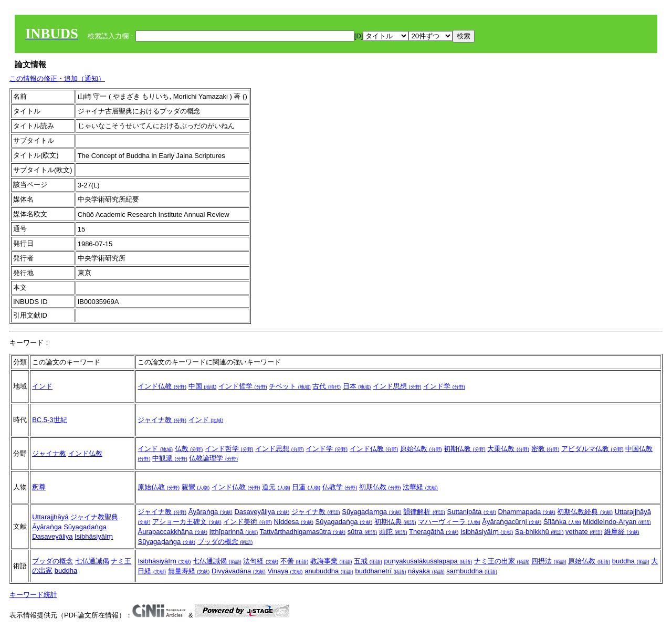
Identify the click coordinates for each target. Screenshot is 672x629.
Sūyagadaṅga (344, 522)
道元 (276, 487)
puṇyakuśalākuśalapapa (428, 561)
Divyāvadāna (239, 571)
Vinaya (285, 571)
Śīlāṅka (562, 522)
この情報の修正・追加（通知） (57, 78)
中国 (203, 386)
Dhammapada (527, 512)
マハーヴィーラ (449, 522)
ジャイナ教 (162, 420)
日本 (357, 386)
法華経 (420, 487)
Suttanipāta (472, 512)
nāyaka (426, 571)
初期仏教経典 (585, 512)
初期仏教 (465, 449)
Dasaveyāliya (52, 536)
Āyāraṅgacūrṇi (512, 522)
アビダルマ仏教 (592, 449)
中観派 (170, 458)
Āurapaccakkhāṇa (172, 532)
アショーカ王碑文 (187, 522)
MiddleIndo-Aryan (617, 522)
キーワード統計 (33, 595)
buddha (66, 570)
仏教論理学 (213, 458)
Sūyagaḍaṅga (85, 527)
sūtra (363, 532)
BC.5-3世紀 (49, 420)
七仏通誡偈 (92, 561)
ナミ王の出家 (502, 561)
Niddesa (294, 522)
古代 (327, 386)
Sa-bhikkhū (539, 532)
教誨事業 (331, 561)
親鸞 (196, 487)
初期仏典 (395, 522)
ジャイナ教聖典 (94, 517)
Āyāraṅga (47, 527)
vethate (584, 532)
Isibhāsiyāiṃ (487, 532)
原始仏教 (421, 449)
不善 (295, 561)
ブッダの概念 (225, 542)
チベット (290, 386)
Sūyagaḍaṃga (371, 512)
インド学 (444, 386)
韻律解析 (424, 512)
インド (42, 386)
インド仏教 (162, 386)
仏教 (189, 449)
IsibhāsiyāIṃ (94, 536)
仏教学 (340, 487)
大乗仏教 (508, 449)
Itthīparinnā (234, 532)
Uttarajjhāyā (50, 517)
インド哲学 (243, 386)
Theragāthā (434, 532)
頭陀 (393, 532)
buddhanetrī (380, 571)
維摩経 (622, 532)
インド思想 (397, 386)
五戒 (368, 561)
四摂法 (549, 561)
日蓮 (306, 487)
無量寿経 (189, 571)
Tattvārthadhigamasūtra (303, 532)
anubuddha (329, 571)
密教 (545, 449)
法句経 (261, 561)
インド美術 (248, 522)
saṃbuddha (472, 571)
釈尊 (39, 487)
